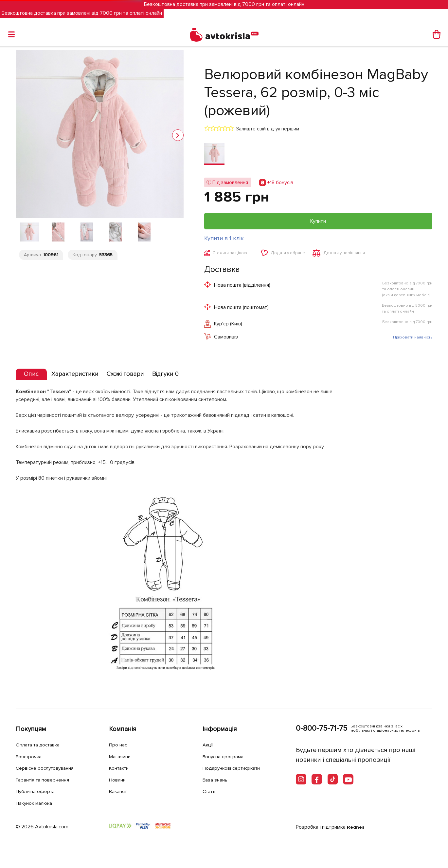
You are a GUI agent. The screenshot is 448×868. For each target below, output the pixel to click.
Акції (209, 745)
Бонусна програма (227, 756)
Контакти (121, 768)
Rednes (356, 827)
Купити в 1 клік (224, 238)
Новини (119, 780)
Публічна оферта (38, 791)
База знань (217, 780)
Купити (318, 221)
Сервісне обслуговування (49, 768)
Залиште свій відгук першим (268, 129)
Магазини (122, 756)
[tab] (34, 376)
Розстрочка (31, 756)
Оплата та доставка (41, 745)
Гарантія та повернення (47, 780)
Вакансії (119, 791)
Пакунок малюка (37, 803)
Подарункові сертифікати (236, 768)
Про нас (119, 745)
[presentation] (34, 376)
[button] (178, 135)
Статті (210, 791)
